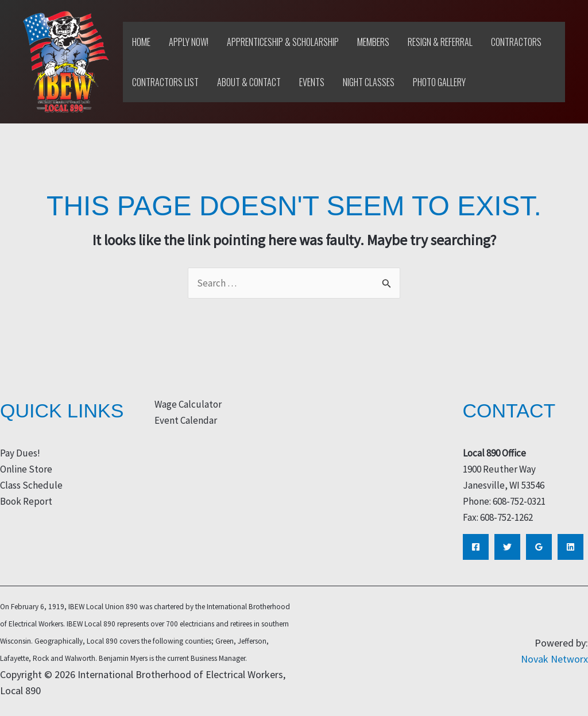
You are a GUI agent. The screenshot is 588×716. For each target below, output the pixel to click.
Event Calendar (186, 420)
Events (312, 82)
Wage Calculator (188, 404)
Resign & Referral (440, 42)
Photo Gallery (439, 82)
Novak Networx (554, 659)
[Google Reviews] (539, 547)
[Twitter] (507, 547)
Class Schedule (31, 485)
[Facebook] (476, 547)
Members (373, 42)
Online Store (26, 469)
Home (141, 42)
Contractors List (165, 82)
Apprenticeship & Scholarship (283, 42)
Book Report (26, 501)
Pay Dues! (20, 453)
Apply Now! (189, 42)
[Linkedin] (570, 547)
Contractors (516, 42)
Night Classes (369, 82)
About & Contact (249, 82)
